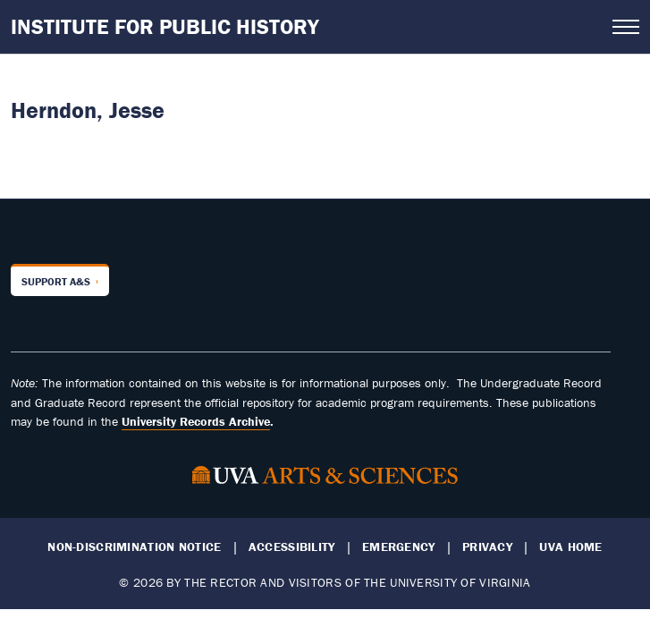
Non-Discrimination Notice (134, 547)
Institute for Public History (165, 26)
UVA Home (570, 547)
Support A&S (56, 281)
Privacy (487, 547)
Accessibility (292, 547)
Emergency (399, 547)
